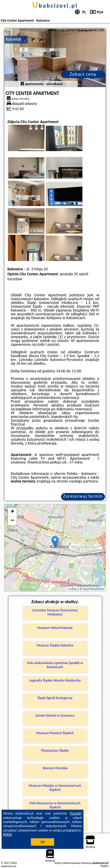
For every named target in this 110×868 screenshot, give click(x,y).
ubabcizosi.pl (55, 6)
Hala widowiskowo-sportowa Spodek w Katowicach (55, 665)
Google (76, 813)
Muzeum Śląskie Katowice (55, 645)
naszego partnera (83, 481)
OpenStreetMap (94, 589)
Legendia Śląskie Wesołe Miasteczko (55, 680)
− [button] (12, 521)
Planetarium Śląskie (55, 751)
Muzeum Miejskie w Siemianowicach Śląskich (55, 788)
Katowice (13, 39)
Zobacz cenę (83, 74)
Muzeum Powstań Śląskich (55, 733)
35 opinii (81, 274)
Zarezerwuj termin (83, 496)
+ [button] (12, 512)
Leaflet (72, 589)
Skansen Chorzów (55, 768)
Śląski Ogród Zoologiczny (55, 698)
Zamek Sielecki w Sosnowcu (55, 715)
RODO (8, 834)
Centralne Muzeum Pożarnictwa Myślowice (55, 612)
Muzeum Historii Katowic (55, 628)
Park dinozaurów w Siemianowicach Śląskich (55, 805)
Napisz (105, 866)
